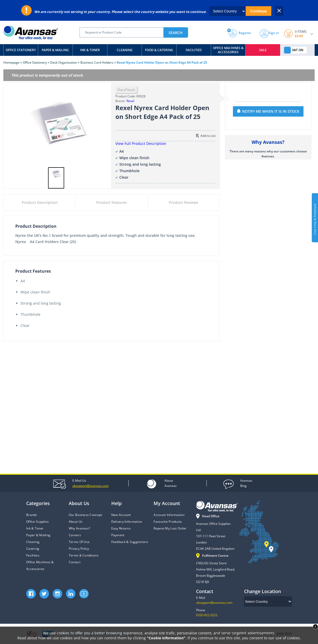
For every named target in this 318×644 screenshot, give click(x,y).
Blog (246, 483)
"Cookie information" (166, 638)
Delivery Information (127, 522)
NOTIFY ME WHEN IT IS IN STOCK (271, 111)
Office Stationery (21, 50)
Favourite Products (168, 522)
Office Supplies (37, 522)
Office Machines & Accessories (228, 50)
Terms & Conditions (84, 555)
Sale (263, 50)
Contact (75, 562)
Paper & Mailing (55, 50)
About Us (76, 522)
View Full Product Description (141, 143)
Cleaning (125, 50)
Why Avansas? (79, 528)
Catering (33, 549)
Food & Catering (159, 50)
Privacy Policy (79, 549)
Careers (75, 535)
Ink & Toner (90, 50)
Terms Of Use (79, 542)
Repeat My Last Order (170, 528)
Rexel (130, 101)
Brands (32, 515)
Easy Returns (121, 528)
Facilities (194, 50)
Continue (258, 11)
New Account (121, 515)
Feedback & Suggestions (130, 542)
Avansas (171, 483)
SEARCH (176, 33)
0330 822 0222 (207, 615)
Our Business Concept (85, 515)
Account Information (169, 515)
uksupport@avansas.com (214, 603)
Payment (118, 535)
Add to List (206, 136)
